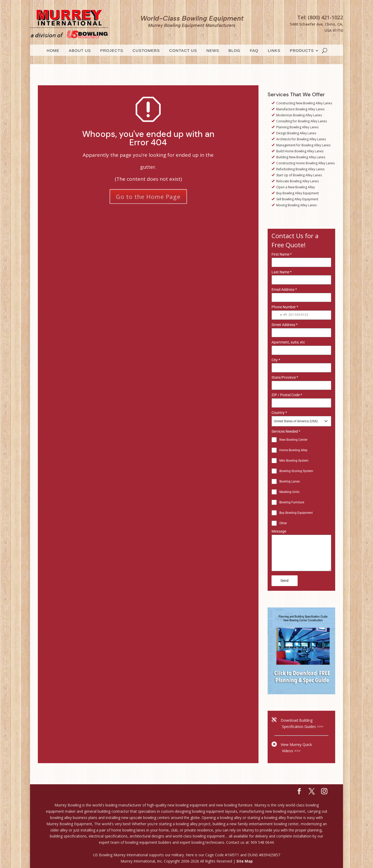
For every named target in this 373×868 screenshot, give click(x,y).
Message (279, 531)
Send (284, 581)
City (276, 360)
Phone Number (285, 307)
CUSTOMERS (146, 51)
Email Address (284, 290)
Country (279, 413)
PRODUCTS (302, 51)
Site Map (245, 861)
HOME (53, 51)
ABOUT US (80, 51)
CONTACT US (183, 51)
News (213, 51)
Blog (234, 51)
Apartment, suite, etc (288, 342)
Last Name (282, 272)
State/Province (285, 377)
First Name (282, 254)
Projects (112, 51)
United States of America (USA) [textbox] (296, 421)
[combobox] (279, 315)
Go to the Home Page (148, 196)
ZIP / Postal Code (287, 395)
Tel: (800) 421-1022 (320, 17)
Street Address (285, 325)
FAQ (254, 51)
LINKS (274, 51)
